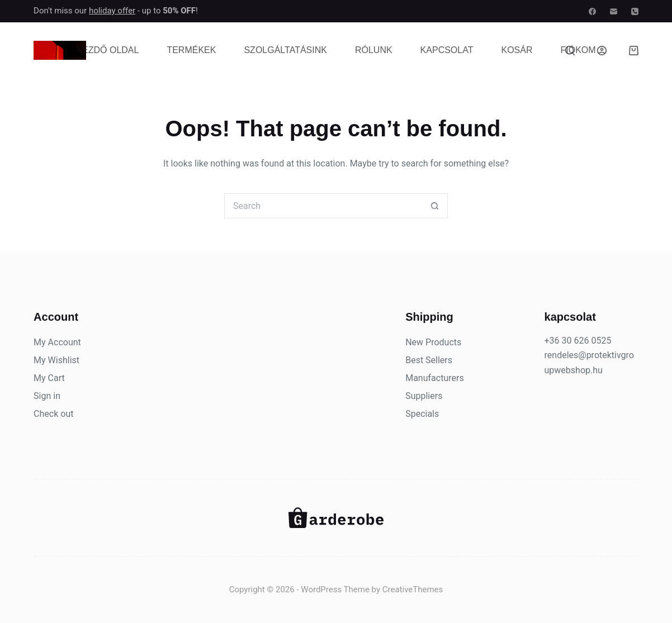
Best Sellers (429, 360)
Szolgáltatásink (285, 50)
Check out (53, 414)
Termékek (191, 50)
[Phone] (635, 11)
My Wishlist (56, 360)
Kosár (517, 50)
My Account (57, 342)
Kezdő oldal (107, 50)
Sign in (47, 396)
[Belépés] (602, 51)
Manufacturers (434, 378)
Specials (422, 414)
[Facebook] (592, 11)
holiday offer (112, 11)
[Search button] (435, 206)
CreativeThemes (413, 589)
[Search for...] (323, 206)
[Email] (614, 11)
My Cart (49, 378)
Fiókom (578, 50)
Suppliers (424, 396)
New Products (433, 342)
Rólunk (374, 50)
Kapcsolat (447, 50)
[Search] (570, 51)
